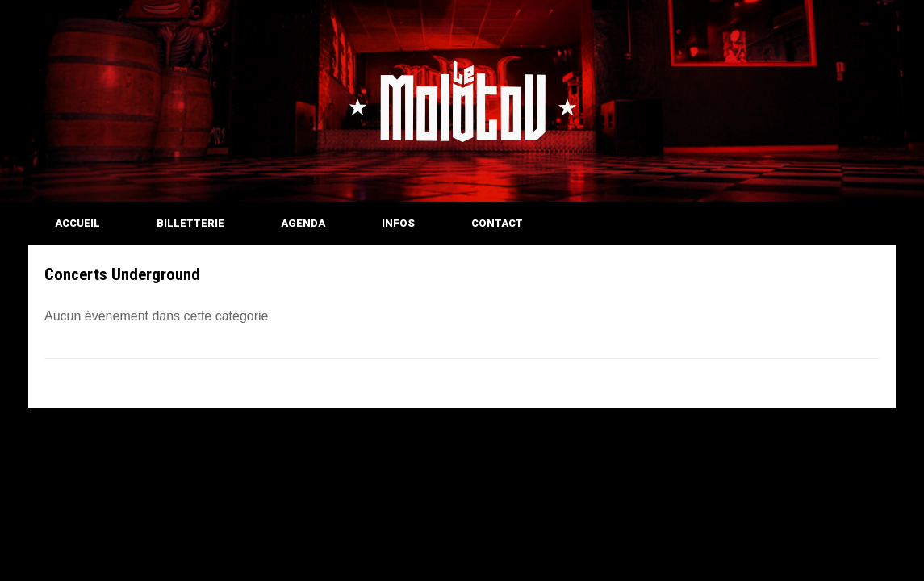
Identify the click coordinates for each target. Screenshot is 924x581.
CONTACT (497, 223)
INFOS (398, 223)
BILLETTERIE (190, 223)
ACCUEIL (77, 223)
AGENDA (303, 223)
